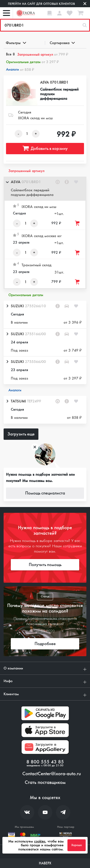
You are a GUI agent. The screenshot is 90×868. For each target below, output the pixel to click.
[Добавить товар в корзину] (78, 223)
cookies (40, 841)
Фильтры (16, 43)
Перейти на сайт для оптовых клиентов (41, 4)
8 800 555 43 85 (45, 762)
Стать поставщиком (45, 782)
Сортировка (62, 43)
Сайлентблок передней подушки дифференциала (59, 94)
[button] (45, 189)
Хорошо (77, 845)
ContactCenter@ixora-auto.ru (52, 774)
